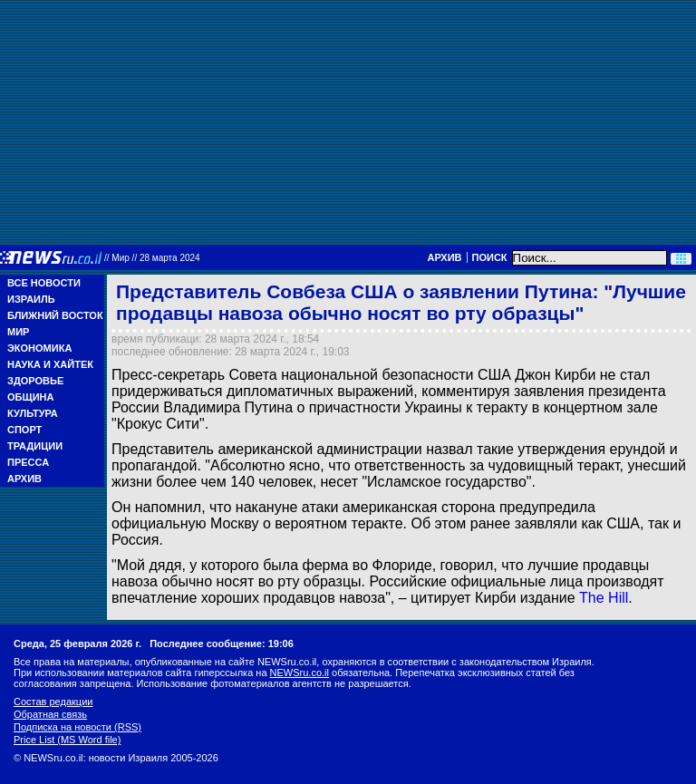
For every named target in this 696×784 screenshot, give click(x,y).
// (152, 258)
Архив (444, 257)
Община (30, 397)
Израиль (31, 299)
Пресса (28, 462)
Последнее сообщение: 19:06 (222, 644)
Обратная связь (50, 714)
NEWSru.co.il (300, 673)
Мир (18, 332)
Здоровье (35, 381)
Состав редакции (53, 702)
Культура (33, 413)
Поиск (490, 257)
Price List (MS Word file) (67, 740)
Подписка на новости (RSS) (77, 727)
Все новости (44, 283)
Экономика (39, 348)
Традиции (35, 446)
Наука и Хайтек (50, 364)
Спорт (24, 430)
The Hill (604, 598)
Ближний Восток (55, 315)
